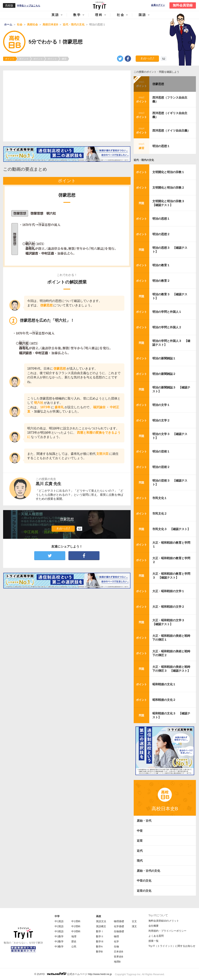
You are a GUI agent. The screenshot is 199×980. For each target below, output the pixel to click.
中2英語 (59, 926)
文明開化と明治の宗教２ (168, 188)
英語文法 (101, 921)
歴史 (74, 941)
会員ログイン (158, 5)
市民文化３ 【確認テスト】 (171, 529)
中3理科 (76, 931)
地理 (74, 936)
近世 (140, 841)
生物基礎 (119, 931)
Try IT (99, 5)
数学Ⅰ (100, 931)
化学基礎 (119, 926)
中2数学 (59, 941)
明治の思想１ (161, 146)
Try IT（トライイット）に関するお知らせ (172, 946)
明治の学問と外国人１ (167, 312)
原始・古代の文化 (148, 871)
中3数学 (59, 947)
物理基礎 (119, 921)
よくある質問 (156, 936)
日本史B (119, 952)
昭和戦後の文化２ (164, 700)
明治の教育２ (161, 281)
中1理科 (76, 921)
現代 (140, 861)
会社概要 (154, 926)
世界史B (119, 957)
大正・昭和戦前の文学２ (168, 607)
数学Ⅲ (100, 941)
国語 (142, 15)
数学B (99, 952)
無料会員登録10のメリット (164, 921)
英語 (55, 15)
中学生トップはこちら (29, 6)
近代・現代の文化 (144, 160)
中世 (140, 831)
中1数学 (59, 936)
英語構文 (101, 926)
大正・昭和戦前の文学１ (168, 591)
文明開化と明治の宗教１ (168, 172)
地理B (117, 962)
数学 (77, 15)
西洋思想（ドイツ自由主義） (171, 130)
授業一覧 (154, 941)
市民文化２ (160, 513)
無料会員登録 (183, 5)
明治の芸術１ (161, 451)
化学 (116, 941)
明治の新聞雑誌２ (164, 374)
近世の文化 (144, 891)
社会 (121, 15)
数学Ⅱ (100, 936)
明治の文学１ (161, 405)
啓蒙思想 (158, 84)
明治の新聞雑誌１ (164, 358)
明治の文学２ (161, 420)
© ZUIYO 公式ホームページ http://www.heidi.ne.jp (73, 974)
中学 (57, 916)
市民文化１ (160, 498)
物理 (116, 936)
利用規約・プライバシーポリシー (167, 931)
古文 (134, 921)
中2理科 (76, 926)
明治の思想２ (161, 234)
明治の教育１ (161, 265)
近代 (140, 851)
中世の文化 (144, 881)
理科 (99, 15)
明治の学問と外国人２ (167, 327)
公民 (74, 947)
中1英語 (59, 921)
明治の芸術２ (161, 467)
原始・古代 (144, 821)
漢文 (134, 926)
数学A (99, 947)
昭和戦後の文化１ (164, 684)
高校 (99, 916)
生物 (116, 947)
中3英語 (59, 931)
